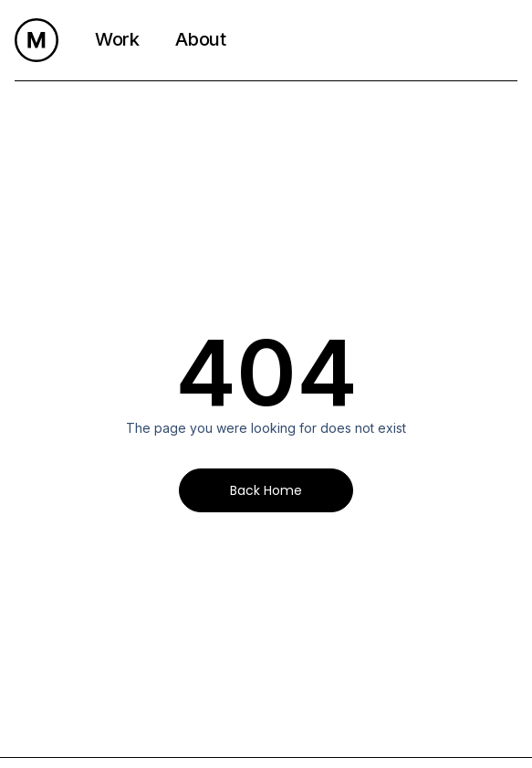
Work (117, 39)
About (200, 39)
